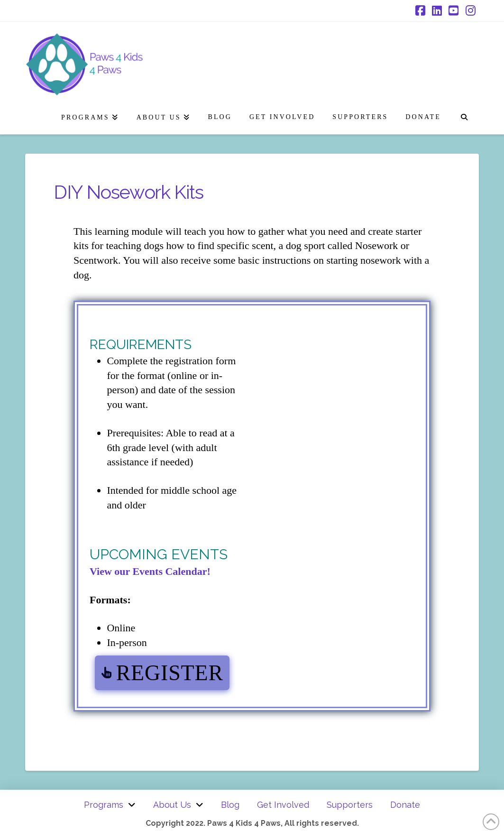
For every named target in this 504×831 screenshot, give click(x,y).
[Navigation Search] (464, 115)
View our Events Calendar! (150, 571)
